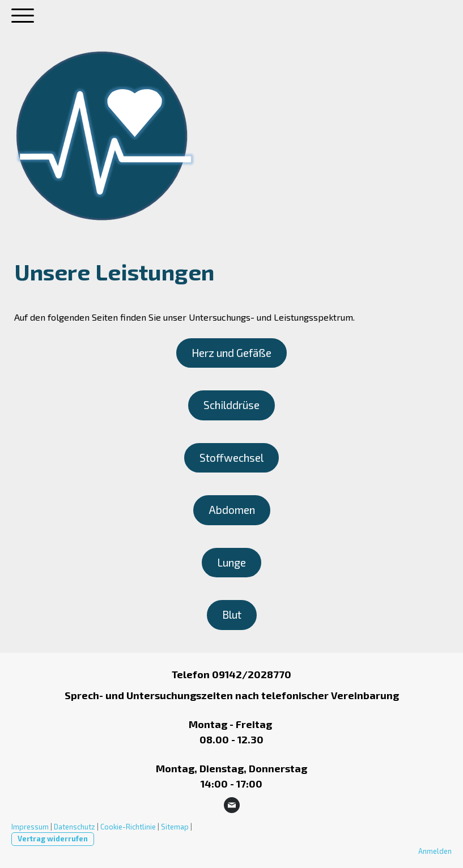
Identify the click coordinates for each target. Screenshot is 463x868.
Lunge (231, 562)
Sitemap (175, 827)
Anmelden (435, 851)
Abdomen (232, 510)
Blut (232, 614)
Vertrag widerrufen (53, 839)
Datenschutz (75, 827)
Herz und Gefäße (231, 353)
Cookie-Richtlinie (128, 827)
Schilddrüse (231, 405)
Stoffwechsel (231, 458)
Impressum (30, 827)
